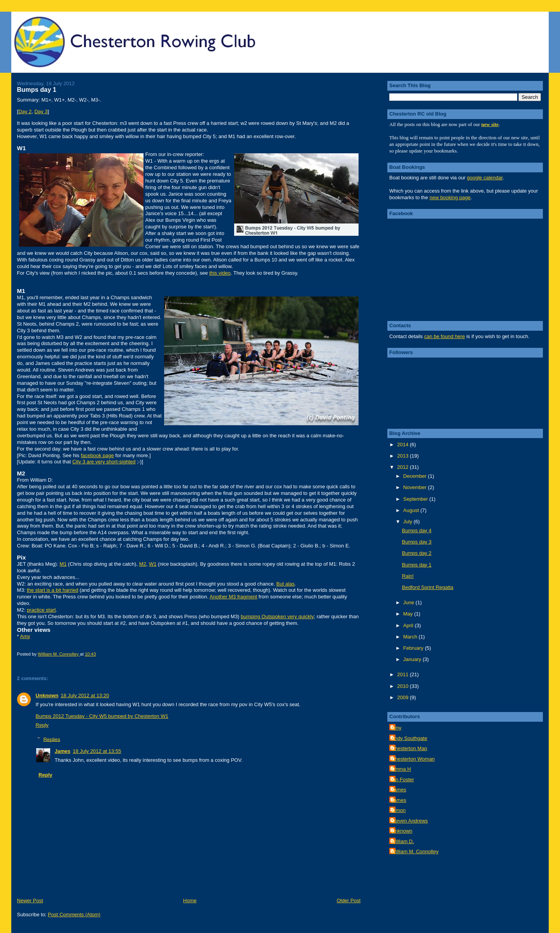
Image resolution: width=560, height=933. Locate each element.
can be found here (445, 336)
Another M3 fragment (233, 597)
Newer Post (30, 901)
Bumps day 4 (417, 531)
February (414, 648)
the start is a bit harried (52, 590)
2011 (403, 674)
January (413, 659)
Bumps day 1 (417, 565)
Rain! (408, 576)
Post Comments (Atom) (74, 915)
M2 (143, 564)
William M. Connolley (415, 851)
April (409, 625)
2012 (403, 467)
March (411, 637)
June (409, 602)
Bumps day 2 (417, 553)
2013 (403, 456)
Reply (42, 725)
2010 (403, 686)
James (63, 751)
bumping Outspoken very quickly (277, 616)
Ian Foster (403, 780)
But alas (286, 584)
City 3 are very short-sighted (104, 462)
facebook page (97, 455)
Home (190, 901)
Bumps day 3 (417, 542)
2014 (403, 445)
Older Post (349, 901)
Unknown (47, 695)
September (416, 499)
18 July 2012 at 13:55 (97, 751)
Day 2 (25, 111)
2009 (403, 697)
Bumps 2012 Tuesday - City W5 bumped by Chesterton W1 (102, 716)
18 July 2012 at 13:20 (85, 695)
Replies (52, 739)
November (416, 487)
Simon (398, 810)
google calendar (485, 178)
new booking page (450, 197)
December (416, 476)
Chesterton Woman (413, 759)
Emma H (401, 769)
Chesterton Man (409, 748)
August (412, 510)
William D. (403, 841)
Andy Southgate (409, 738)
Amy (25, 636)
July (409, 522)
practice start (41, 610)
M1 (63, 564)
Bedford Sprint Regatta (428, 587)
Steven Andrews (409, 821)
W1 (153, 564)
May (409, 614)
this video (220, 273)
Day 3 (41, 111)
